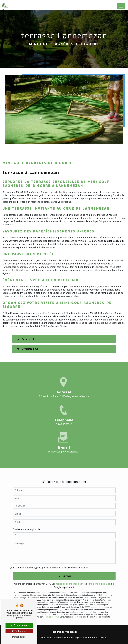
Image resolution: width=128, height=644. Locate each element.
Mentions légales (73, 638)
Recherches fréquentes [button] (64, 632)
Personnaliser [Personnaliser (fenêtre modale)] (19, 637)
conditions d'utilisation (99, 579)
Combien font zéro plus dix (26, 524)
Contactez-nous (27, 349)
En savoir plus (26, 339)
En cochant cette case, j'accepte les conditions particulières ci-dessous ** (50, 562)
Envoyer (67, 571)
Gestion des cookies (96, 638)
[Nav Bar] (121, 6)
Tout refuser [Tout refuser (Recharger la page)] (19, 631)
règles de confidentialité (68, 579)
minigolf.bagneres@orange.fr (64, 446)
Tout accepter (19, 625)
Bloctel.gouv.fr (53, 612)
